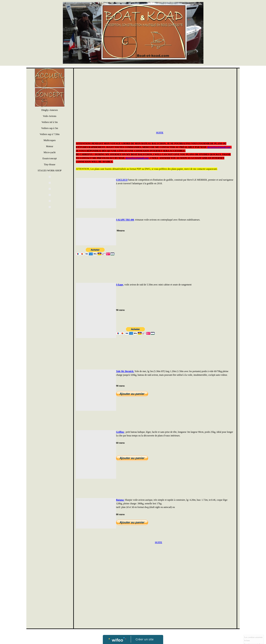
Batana (120, 500)
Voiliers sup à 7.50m (49, 134)
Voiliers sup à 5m (50, 128)
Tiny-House (50, 164)
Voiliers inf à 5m (49, 122)
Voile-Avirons (50, 116)
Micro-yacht (50, 152)
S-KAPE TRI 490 (125, 220)
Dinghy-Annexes (50, 110)
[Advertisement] (49, 292)
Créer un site (145, 639)
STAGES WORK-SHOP (50, 171)
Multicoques (50, 140)
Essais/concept (50, 158)
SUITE (160, 133)
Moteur (50, 146)
